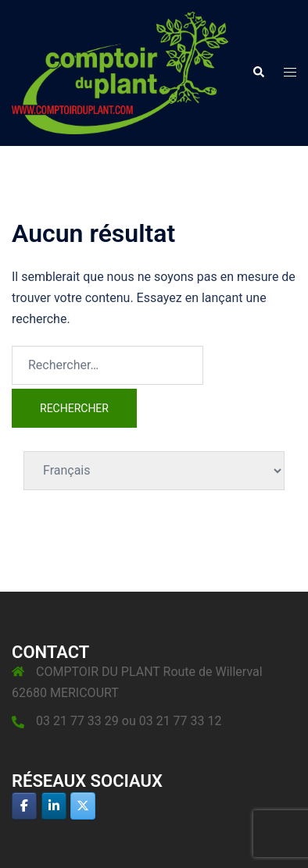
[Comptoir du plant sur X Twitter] (83, 806)
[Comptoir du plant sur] (113, 806)
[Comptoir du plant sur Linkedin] (54, 806)
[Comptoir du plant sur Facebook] (24, 806)
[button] (258, 73)
